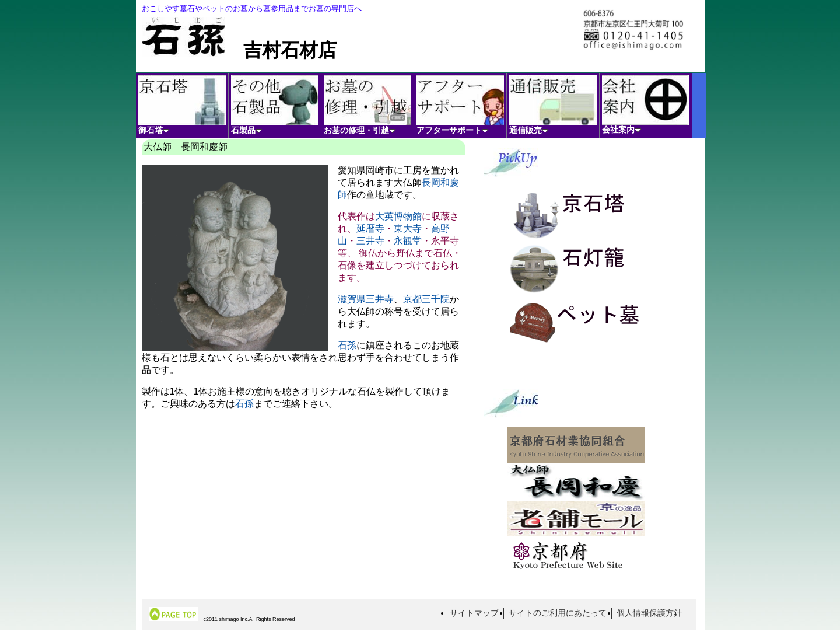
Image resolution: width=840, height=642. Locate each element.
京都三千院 (426, 299)
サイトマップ (474, 613)
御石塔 (182, 105)
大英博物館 (398, 216)
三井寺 (370, 241)
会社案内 (646, 105)
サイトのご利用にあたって (558, 613)
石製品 (275, 105)
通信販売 (553, 105)
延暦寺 (370, 228)
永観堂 (408, 241)
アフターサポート (460, 105)
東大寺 (408, 228)
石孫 (347, 345)
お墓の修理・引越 (367, 105)
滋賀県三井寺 (366, 299)
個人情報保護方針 (649, 613)
